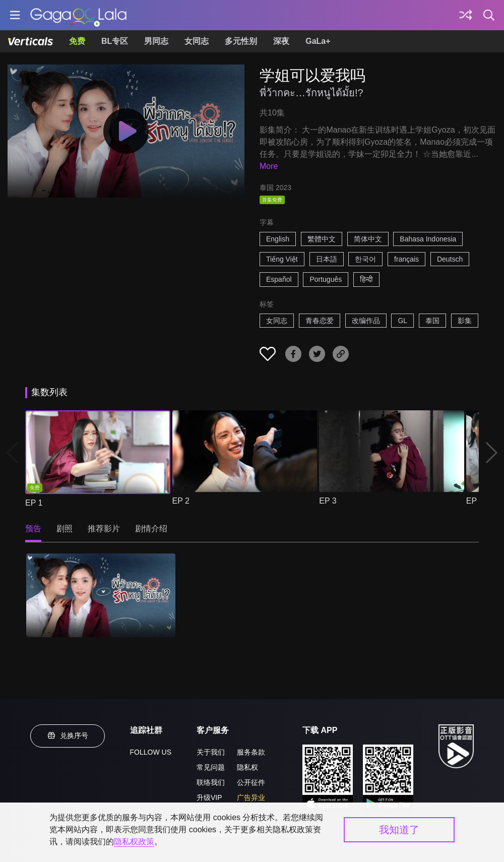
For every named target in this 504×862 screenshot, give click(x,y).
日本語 (327, 259)
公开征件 (251, 782)
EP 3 (328, 501)
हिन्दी (366, 279)
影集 (465, 321)
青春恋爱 (320, 321)
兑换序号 (68, 735)
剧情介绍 (151, 529)
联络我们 (211, 782)
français (406, 259)
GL (402, 321)
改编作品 (366, 321)
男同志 (156, 41)
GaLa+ (318, 41)
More (269, 166)
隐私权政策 (134, 842)
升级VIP (209, 797)
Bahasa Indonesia (428, 239)
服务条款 (251, 752)
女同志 (197, 41)
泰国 (432, 321)
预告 (33, 529)
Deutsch (450, 259)
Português (326, 279)
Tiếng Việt (282, 259)
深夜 (281, 41)
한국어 (365, 259)
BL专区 (115, 41)
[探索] (466, 15)
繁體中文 (322, 239)
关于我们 (211, 752)
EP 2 (181, 501)
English (278, 239)
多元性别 (241, 41)
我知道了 (399, 830)
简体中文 (368, 239)
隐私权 (247, 767)
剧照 (65, 529)
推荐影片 (104, 529)
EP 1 (34, 503)
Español (279, 279)
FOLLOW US (151, 752)
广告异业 (251, 797)
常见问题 (211, 767)
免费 (77, 41)
